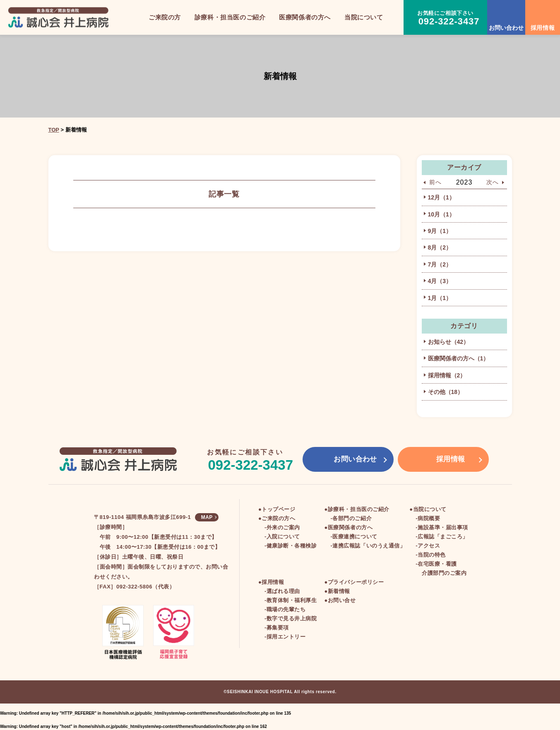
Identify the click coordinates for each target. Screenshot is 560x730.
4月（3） (440, 281)
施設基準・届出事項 (443, 527)
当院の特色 (432, 555)
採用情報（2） (447, 375)
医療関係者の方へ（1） (459, 358)
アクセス (429, 546)
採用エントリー (286, 637)
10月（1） (441, 214)
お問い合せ (342, 600)
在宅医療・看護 (437, 564)
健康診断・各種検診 (292, 546)
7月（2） (440, 264)
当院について (430, 509)
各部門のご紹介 (352, 518)
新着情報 (339, 591)
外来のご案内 (283, 527)
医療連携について (355, 537)
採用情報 (273, 582)
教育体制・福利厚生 (292, 600)
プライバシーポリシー (356, 582)
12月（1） (441, 197)
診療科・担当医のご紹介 (359, 509)
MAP (207, 517)
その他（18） (446, 392)
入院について (283, 537)
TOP (54, 130)
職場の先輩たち (286, 609)
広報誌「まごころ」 (443, 537)
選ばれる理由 (283, 591)
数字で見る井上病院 (292, 618)
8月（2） (440, 247)
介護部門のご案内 (444, 573)
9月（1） (440, 231)
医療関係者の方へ (350, 527)
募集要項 (278, 628)
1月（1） (440, 298)
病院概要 (429, 518)
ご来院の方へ (278, 518)
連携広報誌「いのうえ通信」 (369, 546)
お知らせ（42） (449, 342)
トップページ (278, 509)
